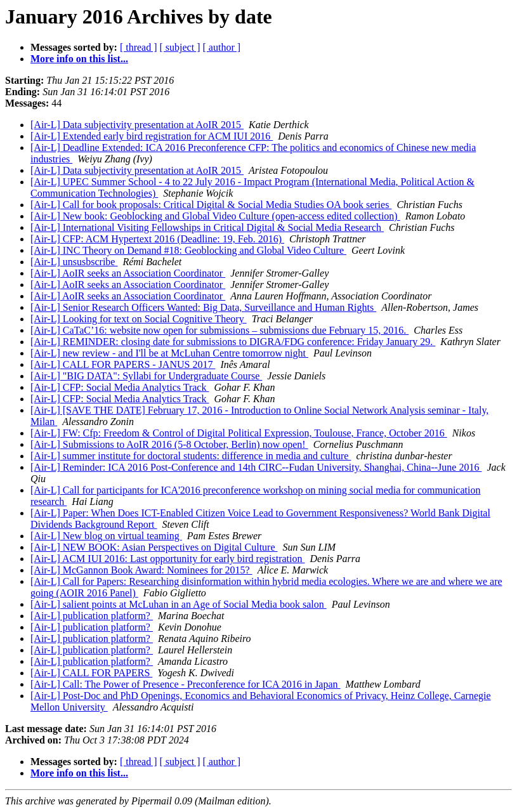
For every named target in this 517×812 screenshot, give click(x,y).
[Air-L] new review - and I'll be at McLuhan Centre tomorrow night (169, 353)
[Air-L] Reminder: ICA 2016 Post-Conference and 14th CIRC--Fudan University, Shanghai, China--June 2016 (256, 467)
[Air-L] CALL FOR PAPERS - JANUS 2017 (123, 364)
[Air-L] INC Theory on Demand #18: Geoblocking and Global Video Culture (188, 250)
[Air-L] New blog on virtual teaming (106, 536)
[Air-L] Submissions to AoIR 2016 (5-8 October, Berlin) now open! (169, 444)
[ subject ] (180, 47)
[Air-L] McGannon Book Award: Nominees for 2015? (141, 570)
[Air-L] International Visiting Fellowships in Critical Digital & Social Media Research (207, 227)
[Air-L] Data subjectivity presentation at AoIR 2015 (137, 125)
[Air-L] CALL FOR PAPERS (91, 673)
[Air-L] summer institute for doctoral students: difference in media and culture (191, 456)
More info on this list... (79, 59)
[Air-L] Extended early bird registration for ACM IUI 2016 (152, 136)
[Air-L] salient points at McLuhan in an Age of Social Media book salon (179, 604)
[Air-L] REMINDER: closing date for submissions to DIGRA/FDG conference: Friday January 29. (233, 342)
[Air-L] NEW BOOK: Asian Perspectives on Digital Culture (154, 547)
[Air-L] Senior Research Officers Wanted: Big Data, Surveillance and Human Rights (203, 307)
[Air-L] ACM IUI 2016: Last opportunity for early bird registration (167, 559)
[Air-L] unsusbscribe (74, 262)
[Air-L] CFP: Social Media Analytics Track (120, 387)
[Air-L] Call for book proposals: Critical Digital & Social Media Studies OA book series (211, 205)
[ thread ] (139, 47)
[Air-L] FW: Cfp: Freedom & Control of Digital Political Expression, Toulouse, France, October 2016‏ (239, 433)
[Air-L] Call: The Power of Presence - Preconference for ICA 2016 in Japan (186, 684)
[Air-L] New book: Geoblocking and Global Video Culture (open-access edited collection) (215, 216)
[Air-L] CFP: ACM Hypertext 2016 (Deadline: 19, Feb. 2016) (157, 239)
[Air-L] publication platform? (92, 616)
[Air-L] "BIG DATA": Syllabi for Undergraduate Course (146, 376)
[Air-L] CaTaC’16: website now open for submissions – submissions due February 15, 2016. (219, 330)
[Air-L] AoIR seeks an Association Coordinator (128, 273)
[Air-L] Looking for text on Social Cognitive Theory (139, 319)
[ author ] (222, 47)
